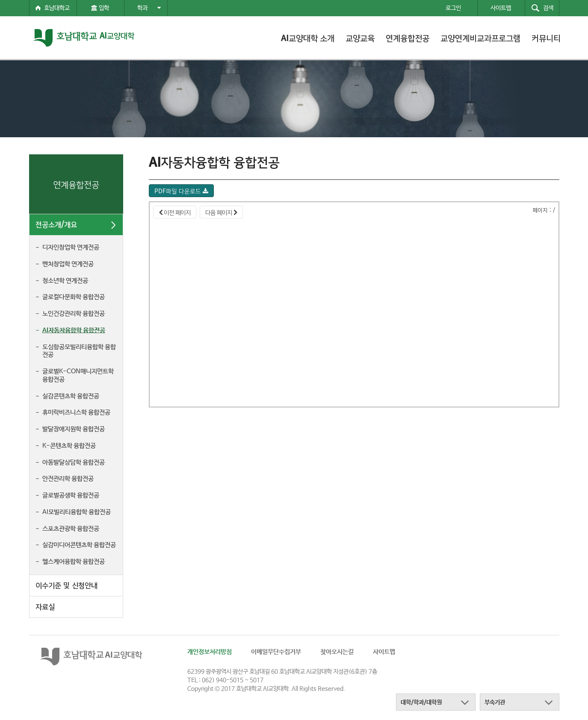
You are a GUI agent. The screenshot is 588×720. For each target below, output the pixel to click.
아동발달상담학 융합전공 (74, 462)
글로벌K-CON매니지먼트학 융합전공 (78, 375)
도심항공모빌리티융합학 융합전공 (79, 351)
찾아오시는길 (337, 652)
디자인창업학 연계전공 (71, 247)
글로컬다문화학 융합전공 (74, 297)
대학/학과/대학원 (421, 702)
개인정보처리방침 (210, 652)
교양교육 (360, 38)
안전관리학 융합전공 (68, 479)
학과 (149, 8)
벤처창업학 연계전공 (68, 264)
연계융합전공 (408, 38)
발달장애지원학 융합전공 (74, 429)
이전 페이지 (175, 212)
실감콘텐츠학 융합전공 (71, 396)
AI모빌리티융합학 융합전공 (77, 512)
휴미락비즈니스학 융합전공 (76, 412)
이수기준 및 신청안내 (66, 585)
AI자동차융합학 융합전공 (74, 330)
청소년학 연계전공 (65, 281)
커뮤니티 (546, 38)
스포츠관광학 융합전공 (71, 529)
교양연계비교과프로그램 (480, 38)
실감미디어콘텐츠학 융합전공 (79, 545)
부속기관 (495, 702)
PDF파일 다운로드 (181, 191)
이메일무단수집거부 (276, 652)
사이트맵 (384, 652)
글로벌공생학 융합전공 (71, 495)
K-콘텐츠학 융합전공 (69, 446)
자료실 (45, 606)
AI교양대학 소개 (308, 38)
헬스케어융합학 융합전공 (74, 562)
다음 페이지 (221, 212)
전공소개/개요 (56, 224)
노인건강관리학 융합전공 (74, 314)
